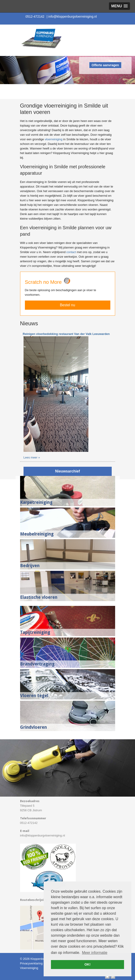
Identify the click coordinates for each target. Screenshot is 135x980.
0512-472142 (35, 17)
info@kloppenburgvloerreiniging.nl (72, 17)
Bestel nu (67, 305)
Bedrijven (30, 566)
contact (71, 252)
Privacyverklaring (31, 963)
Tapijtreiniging (35, 632)
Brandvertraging (37, 664)
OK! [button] (87, 964)
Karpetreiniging (36, 502)
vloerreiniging (54, 139)
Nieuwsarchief (67, 471)
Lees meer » (32, 457)
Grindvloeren (33, 727)
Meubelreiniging (37, 534)
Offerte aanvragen (105, 65)
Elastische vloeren (39, 597)
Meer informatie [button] (95, 953)
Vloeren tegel (34, 696)
